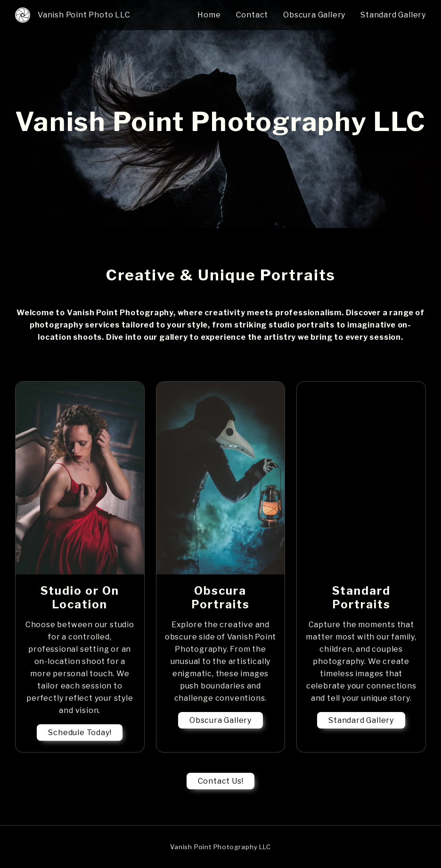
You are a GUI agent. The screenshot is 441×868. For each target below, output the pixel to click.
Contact (252, 15)
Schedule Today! (80, 733)
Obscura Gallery (314, 15)
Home (209, 15)
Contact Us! (221, 781)
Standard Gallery (393, 15)
